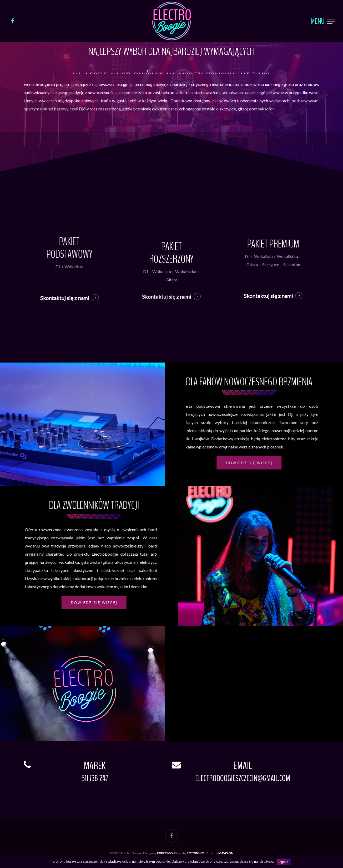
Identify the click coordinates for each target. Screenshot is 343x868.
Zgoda (284, 862)
